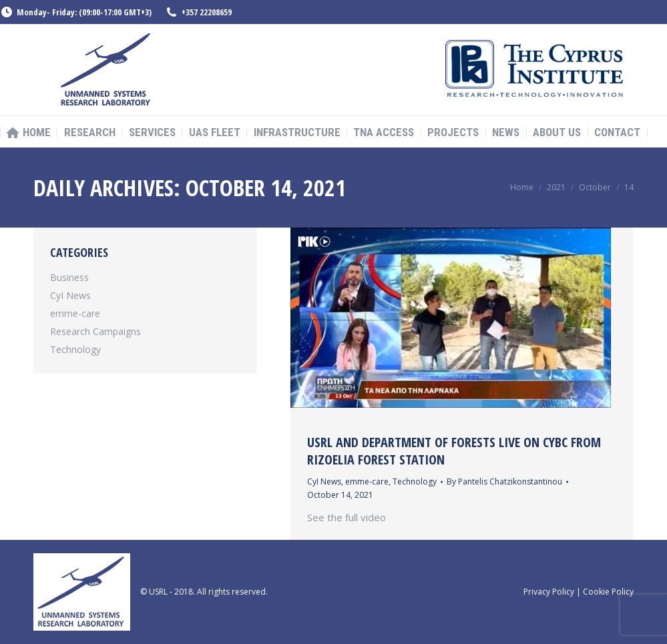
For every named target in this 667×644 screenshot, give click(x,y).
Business (69, 277)
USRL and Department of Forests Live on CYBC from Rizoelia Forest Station (454, 451)
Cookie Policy (608, 592)
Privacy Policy (549, 592)
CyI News (324, 481)
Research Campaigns (95, 331)
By (504, 481)
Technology (415, 481)
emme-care (367, 481)
